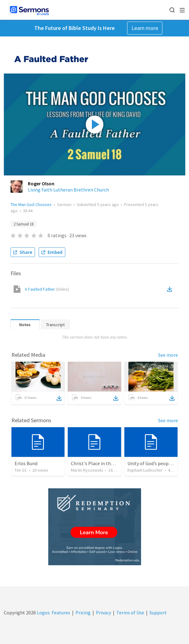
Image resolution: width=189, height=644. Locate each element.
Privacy (103, 612)
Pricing (83, 612)
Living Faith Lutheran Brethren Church (68, 190)
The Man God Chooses (31, 204)
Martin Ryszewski (87, 470)
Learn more (145, 28)
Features (61, 612)
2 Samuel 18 (24, 224)
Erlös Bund (26, 463)
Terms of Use (130, 612)
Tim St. (21, 470)
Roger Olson (41, 183)
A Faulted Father (47, 289)
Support (158, 612)
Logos (43, 612)
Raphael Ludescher (145, 470)
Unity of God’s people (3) (153, 463)
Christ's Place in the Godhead (102, 463)
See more (168, 355)
